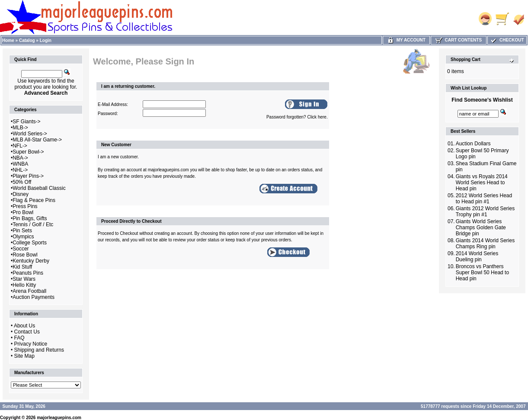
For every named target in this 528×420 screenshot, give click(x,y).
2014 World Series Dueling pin (477, 256)
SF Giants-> (26, 122)
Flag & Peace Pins (34, 200)
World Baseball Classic (39, 188)
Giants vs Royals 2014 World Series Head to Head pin (482, 183)
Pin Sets (22, 231)
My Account (406, 40)
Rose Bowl (25, 255)
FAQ (19, 338)
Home (8, 40)
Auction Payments (34, 297)
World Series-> (30, 134)
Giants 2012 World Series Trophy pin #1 (485, 212)
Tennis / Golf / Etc (33, 224)
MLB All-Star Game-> (37, 140)
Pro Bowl (23, 212)
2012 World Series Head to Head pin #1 (484, 199)
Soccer (21, 249)
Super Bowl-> (28, 152)
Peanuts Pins (28, 273)
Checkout (507, 40)
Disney (21, 194)
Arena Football (29, 291)
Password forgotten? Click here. (297, 117)
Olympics (23, 237)
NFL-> (20, 146)
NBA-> (20, 158)
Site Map (24, 356)
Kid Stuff (22, 267)
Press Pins (25, 206)
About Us (24, 326)
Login (46, 40)
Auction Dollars (473, 144)
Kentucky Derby (31, 261)
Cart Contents (459, 40)
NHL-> (20, 170)
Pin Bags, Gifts (30, 218)
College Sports (30, 243)
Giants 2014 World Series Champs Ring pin (485, 244)
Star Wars (24, 279)
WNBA (20, 164)
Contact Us (27, 332)
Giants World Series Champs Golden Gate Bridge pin (481, 228)
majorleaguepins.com (59, 418)
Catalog (27, 40)
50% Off (22, 182)
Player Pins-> (28, 176)
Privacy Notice (31, 344)
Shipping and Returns (39, 350)
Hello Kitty (24, 285)
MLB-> (20, 128)
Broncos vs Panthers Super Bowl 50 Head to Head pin (482, 273)
